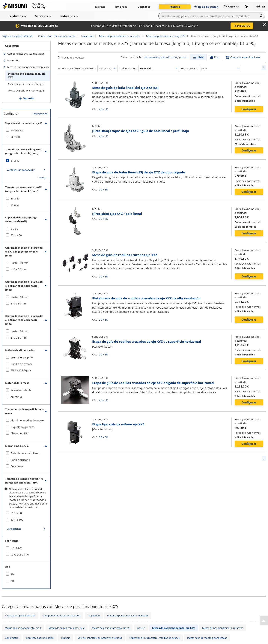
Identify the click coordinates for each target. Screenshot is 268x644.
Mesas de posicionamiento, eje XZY (166, 36)
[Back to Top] (264, 621)
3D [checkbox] (12, 581)
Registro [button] (175, 7)
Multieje (66, 638)
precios (183, 57)
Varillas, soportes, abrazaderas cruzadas (100, 638)
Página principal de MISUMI (17, 36)
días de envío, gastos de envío (160, 57)
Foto (217, 57)
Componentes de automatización (57, 36)
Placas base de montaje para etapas (207, 638)
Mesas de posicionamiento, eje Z (26, 91)
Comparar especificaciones (245, 57)
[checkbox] (26, 130)
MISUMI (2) (16, 548)
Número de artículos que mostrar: (77, 68)
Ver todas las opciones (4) (21, 170)
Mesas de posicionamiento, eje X (26, 84)
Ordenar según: (128, 68)
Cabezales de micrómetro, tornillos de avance (155, 638)
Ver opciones (14, 529)
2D (101, 109)
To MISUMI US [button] (242, 26)
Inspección (87, 36)
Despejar (42, 177)
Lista (201, 57)
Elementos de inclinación (40, 638)
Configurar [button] (249, 109)
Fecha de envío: (189, 68)
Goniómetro (12, 638)
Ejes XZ (141, 628)
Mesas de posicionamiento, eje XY (111, 628)
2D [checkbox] (12, 574)
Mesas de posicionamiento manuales (120, 36)
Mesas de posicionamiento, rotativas (223, 628)
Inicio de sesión (206, 7)
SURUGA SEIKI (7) (20, 555)
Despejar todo (40, 114)
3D (106, 109)
